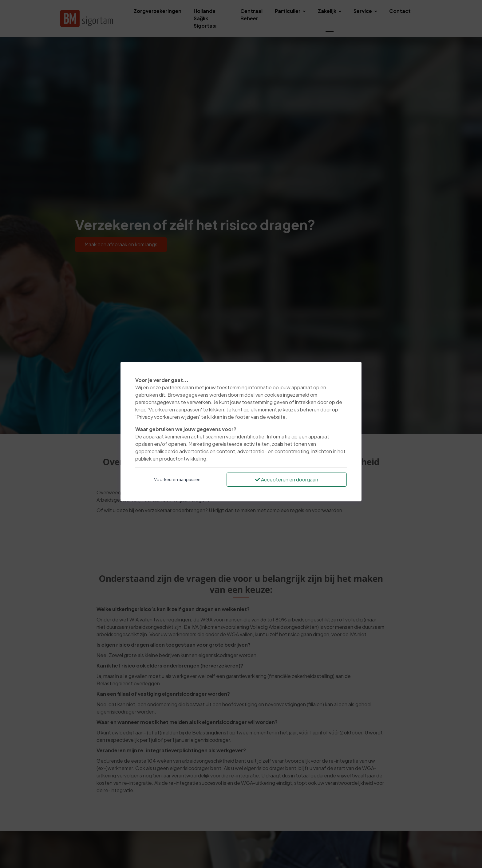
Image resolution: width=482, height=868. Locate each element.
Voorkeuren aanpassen (177, 479)
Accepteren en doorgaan (287, 479)
